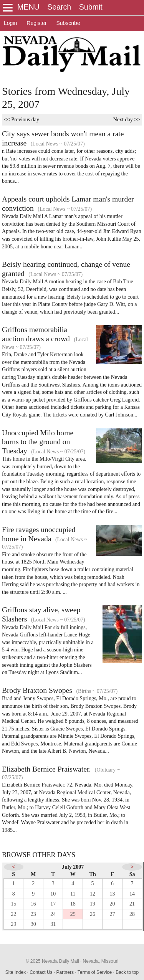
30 (33, 924)
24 (53, 914)
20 (113, 904)
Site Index (16, 972)
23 (33, 914)
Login (10, 23)
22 (13, 914)
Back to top (127, 972)
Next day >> (127, 120)
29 (13, 924)
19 (93, 904)
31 (53, 924)
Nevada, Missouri (101, 961)
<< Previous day (22, 120)
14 (132, 894)
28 (132, 914)
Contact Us (41, 972)
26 (93, 914)
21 (132, 904)
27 (113, 914)
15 (13, 904)
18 (73, 904)
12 (93, 894)
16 (33, 904)
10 (53, 894)
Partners (65, 972)
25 (73, 914)
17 (53, 904)
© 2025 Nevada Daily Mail (52, 961)
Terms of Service (95, 972)
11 (73, 894)
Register (36, 23)
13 (113, 894)
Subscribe (68, 23)
